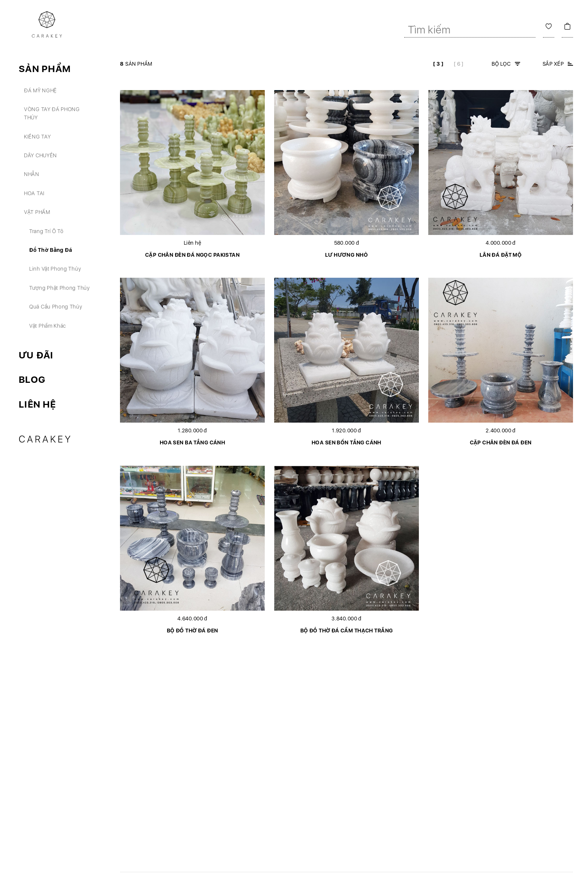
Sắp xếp (553, 64)
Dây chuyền (40, 155)
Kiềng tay (37, 137)
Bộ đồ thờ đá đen (193, 631)
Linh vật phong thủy (55, 269)
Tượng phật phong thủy (60, 288)
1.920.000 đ (346, 430)
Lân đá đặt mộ (501, 255)
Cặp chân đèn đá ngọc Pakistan (192, 255)
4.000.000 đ (501, 243)
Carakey (46, 439)
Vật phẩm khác (48, 326)
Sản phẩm (45, 69)
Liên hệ (37, 404)
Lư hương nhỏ (346, 255)
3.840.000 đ (346, 619)
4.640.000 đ (192, 619)
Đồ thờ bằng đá (51, 250)
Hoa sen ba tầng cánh (192, 442)
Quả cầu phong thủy (56, 307)
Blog (32, 379)
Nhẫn (32, 174)
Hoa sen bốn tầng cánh (346, 442)
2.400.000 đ (501, 430)
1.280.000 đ (192, 430)
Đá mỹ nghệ (40, 90)
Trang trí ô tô (46, 231)
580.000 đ (347, 243)
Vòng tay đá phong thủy (52, 113)
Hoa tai (34, 193)
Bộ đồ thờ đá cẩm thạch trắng (347, 631)
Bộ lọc (501, 64)
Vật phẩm (37, 212)
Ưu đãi (36, 355)
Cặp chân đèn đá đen (501, 442)
